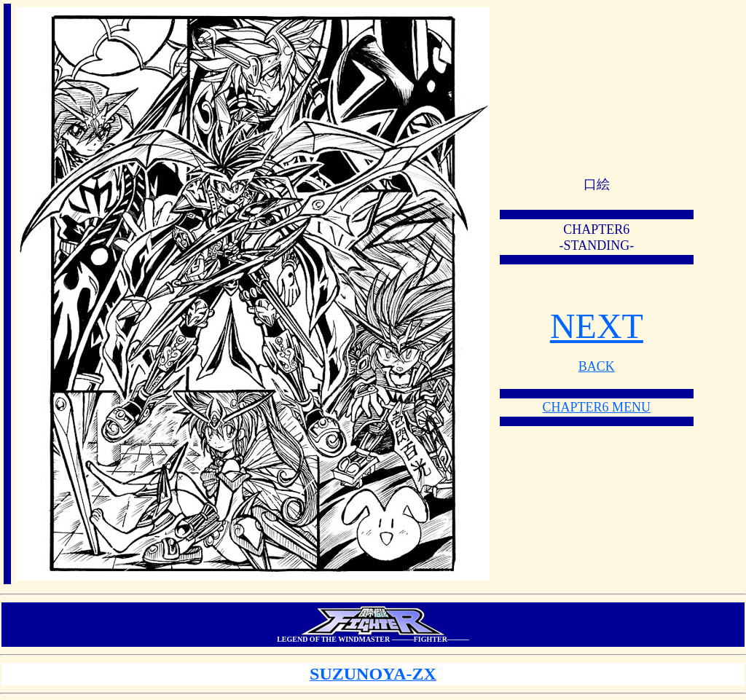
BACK (597, 366)
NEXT (597, 326)
